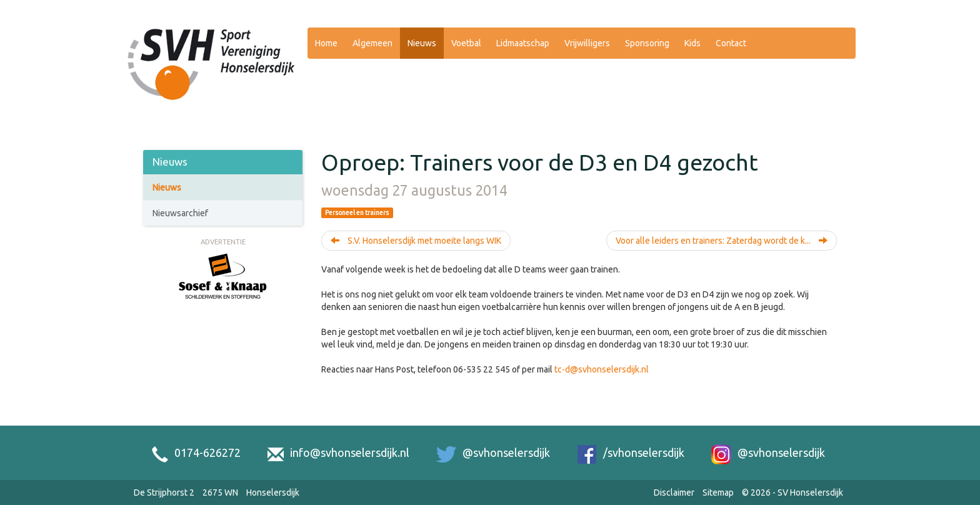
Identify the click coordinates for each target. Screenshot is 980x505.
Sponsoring (647, 43)
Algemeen (372, 43)
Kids (692, 43)
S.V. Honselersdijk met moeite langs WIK (416, 241)
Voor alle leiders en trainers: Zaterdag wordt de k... (722, 241)
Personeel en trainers (357, 212)
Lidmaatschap (523, 43)
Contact (731, 43)
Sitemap (718, 492)
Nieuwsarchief (180, 213)
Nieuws (422, 43)
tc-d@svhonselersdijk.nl (602, 369)
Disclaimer (674, 492)
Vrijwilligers (587, 43)
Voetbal (466, 43)
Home (326, 43)
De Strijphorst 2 (164, 492)
